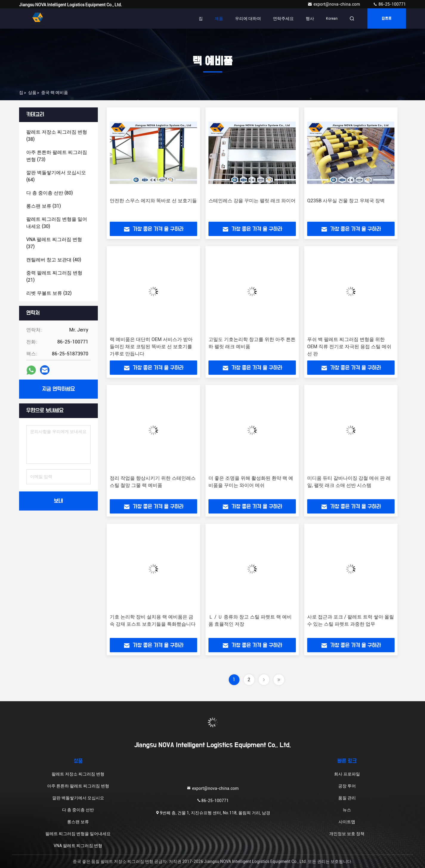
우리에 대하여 (248, 18)
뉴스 (347, 810)
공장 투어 (347, 786)
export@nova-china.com (334, 4)
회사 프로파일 (347, 774)
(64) (56, 176)
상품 (32, 92)
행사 (310, 18)
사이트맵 (347, 822)
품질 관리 (347, 798)
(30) (57, 223)
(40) (54, 260)
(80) (50, 193)
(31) (44, 206)
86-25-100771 (389, 4)
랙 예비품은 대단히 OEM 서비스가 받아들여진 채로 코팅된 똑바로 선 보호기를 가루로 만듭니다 (151, 347)
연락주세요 (283, 18)
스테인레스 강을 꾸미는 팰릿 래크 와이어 (252, 201)
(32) (49, 293)
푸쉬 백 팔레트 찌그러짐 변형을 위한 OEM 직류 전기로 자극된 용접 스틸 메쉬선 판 (349, 347)
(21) (54, 276)
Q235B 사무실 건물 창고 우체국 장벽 (346, 201)
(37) (54, 243)
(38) (57, 136)
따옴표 (387, 18)
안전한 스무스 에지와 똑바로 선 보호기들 (153, 201)
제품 (219, 18)
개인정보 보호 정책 (347, 834)
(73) (57, 156)
